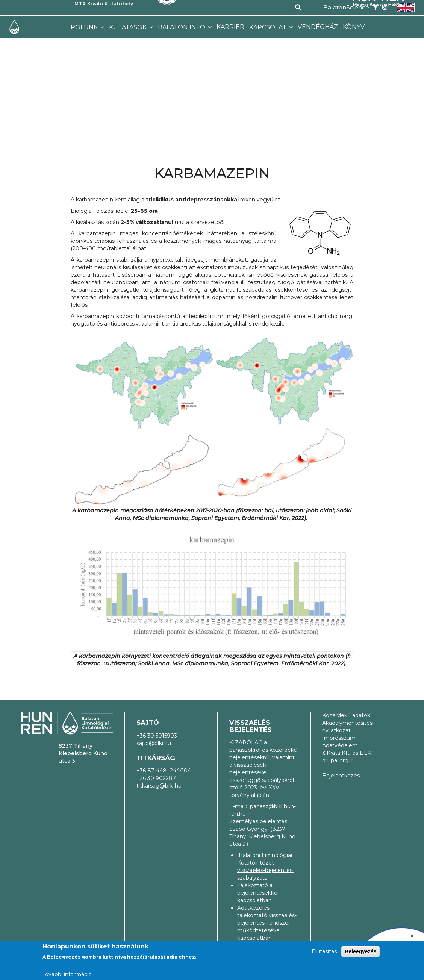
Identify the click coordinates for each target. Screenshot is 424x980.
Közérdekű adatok (346, 715)
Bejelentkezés (341, 776)
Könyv (354, 27)
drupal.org (338, 760)
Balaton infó (182, 27)
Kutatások (129, 27)
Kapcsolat (269, 27)
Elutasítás (324, 953)
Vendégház (318, 27)
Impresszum (339, 738)
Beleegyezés (360, 953)
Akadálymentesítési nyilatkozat (348, 727)
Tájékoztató (253, 885)
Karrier (230, 27)
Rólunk (85, 27)
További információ (67, 975)
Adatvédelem (340, 745)
